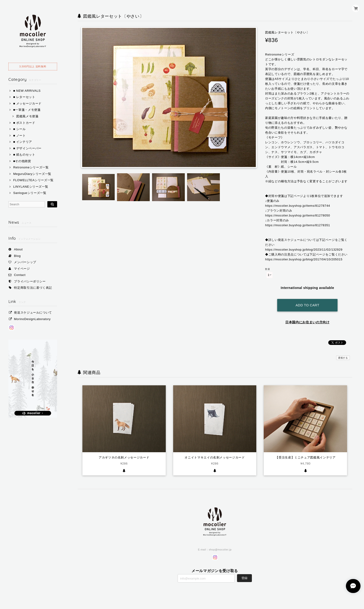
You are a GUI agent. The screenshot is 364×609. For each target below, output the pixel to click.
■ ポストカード (24, 123)
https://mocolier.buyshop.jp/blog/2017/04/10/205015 (304, 259)
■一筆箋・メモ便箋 (27, 110)
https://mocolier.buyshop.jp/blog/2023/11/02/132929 (304, 250)
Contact (20, 275)
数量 (268, 269)
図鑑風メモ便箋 (27, 116)
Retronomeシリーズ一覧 (31, 167)
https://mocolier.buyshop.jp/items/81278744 (298, 206)
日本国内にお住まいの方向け (307, 321)
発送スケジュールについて (33, 313)
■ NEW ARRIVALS (27, 91)
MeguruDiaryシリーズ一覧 (32, 174)
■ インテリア (23, 142)
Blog (17, 256)
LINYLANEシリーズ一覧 (31, 187)
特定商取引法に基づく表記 (33, 288)
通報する (343, 356)
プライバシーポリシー (30, 281)
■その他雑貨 (22, 161)
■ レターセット (24, 97)
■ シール (19, 129)
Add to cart (307, 304)
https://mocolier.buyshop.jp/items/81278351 (298, 225)
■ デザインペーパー (27, 148)
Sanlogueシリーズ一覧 (30, 193)
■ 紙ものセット (24, 155)
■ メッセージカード (27, 103)
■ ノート (19, 136)
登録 (244, 576)
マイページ (22, 269)
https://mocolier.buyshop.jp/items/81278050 (298, 215)
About (18, 249)
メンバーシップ (25, 262)
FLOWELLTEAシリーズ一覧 (33, 180)
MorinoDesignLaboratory (32, 319)
